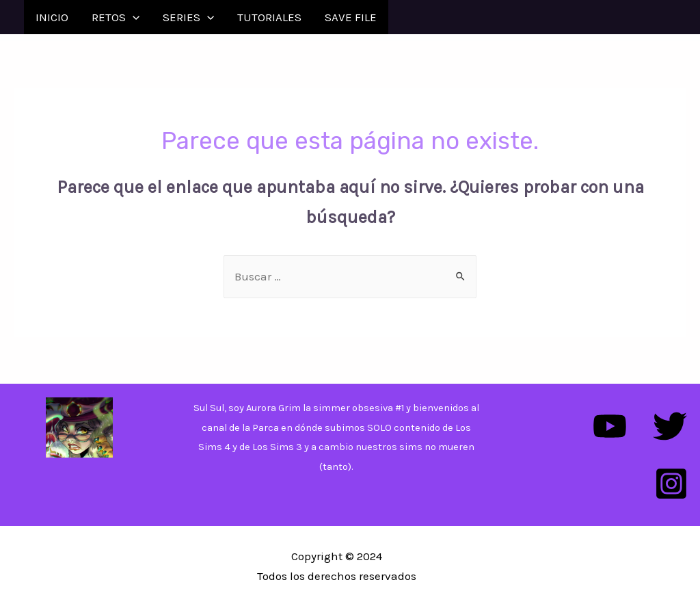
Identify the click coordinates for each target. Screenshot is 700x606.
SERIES (188, 17)
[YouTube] (610, 426)
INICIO (52, 17)
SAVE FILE (351, 17)
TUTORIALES (269, 17)
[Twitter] (670, 426)
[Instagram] (671, 484)
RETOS (116, 17)
